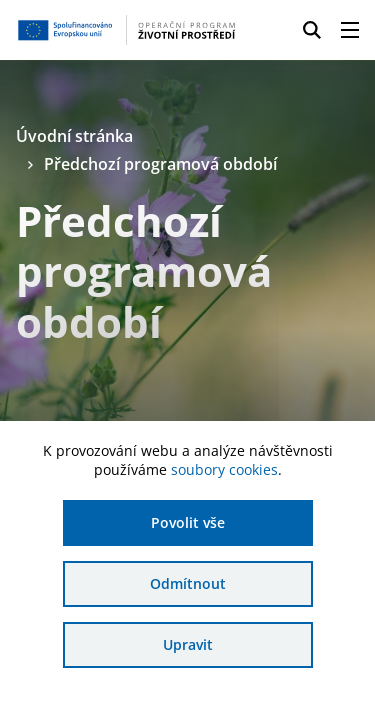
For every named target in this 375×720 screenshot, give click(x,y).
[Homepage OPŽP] (126, 30)
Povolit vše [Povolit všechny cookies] (188, 522)
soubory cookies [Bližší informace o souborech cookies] (224, 469)
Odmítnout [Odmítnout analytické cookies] (188, 583)
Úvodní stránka (74, 136)
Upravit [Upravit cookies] (188, 644)
